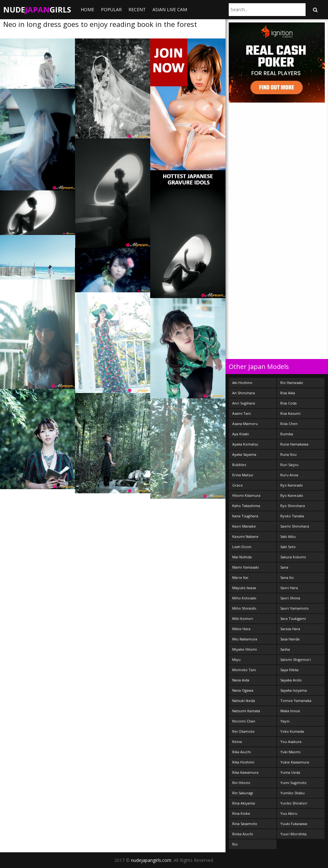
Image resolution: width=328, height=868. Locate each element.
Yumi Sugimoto (293, 783)
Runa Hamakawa (294, 444)
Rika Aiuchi (242, 752)
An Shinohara (244, 393)
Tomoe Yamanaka (296, 701)
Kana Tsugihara (245, 516)
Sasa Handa (290, 639)
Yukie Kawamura (295, 762)
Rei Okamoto (243, 731)
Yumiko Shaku (292, 793)
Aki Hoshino (242, 383)
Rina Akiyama (244, 803)
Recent (137, 9)
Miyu (236, 659)
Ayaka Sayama (244, 454)
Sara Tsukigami (293, 618)
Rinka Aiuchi (243, 834)
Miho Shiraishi (244, 608)
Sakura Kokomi (293, 557)
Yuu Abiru (289, 813)
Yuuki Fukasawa (294, 824)
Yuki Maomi (290, 752)
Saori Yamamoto (295, 608)
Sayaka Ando (291, 680)
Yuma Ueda (290, 772)
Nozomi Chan (244, 721)
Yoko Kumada (292, 731)
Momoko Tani (244, 670)
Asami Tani (242, 413)
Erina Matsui (243, 475)
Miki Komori (243, 618)
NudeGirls (37, 9)
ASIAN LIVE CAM (170, 9)
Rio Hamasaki (292, 383)
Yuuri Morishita (293, 834)
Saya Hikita (289, 670)
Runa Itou (288, 454)
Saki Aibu (288, 536)
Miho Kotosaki (244, 598)
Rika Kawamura (245, 772)
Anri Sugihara (244, 403)
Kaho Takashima (246, 506)
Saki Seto (288, 547)
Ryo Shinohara (293, 506)
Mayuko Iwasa (244, 588)
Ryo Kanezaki (292, 495)
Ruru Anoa (289, 475)
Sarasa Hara (290, 629)
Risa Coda (288, 403)
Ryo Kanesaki (291, 485)
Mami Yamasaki (246, 567)
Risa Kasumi (290, 413)
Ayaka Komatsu (245, 444)
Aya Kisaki (241, 434)
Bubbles (239, 465)
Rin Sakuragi (243, 793)
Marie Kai (240, 577)
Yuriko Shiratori (294, 803)
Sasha (285, 649)
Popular (111, 9)
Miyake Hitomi (245, 649)
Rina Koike (241, 813)
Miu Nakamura (245, 639)
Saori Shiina (290, 598)
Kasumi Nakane (245, 536)
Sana (284, 567)
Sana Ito (287, 577)
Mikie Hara (241, 629)
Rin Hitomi (241, 783)
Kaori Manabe (244, 526)
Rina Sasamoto (245, 824)
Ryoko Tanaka (292, 516)
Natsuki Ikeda (244, 701)
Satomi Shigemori (295, 659)
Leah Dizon (242, 547)
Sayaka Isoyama (294, 690)
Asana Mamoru (245, 424)
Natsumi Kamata (246, 711)
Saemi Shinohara (295, 526)
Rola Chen (289, 424)
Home (87, 9)
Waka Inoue (290, 711)
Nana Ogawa (243, 690)
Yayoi (285, 721)
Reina (237, 742)
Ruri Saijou (289, 465)
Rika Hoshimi (243, 762)
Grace (238, 485)
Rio (235, 844)
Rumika (287, 434)
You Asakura (291, 742)
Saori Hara (289, 588)
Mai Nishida (242, 557)
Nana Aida (241, 680)
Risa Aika (288, 393)
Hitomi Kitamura (246, 495)
